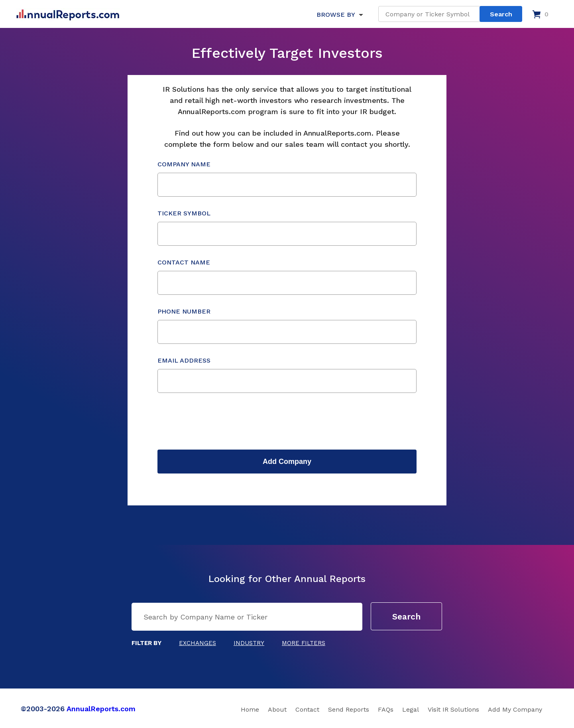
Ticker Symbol (287, 228)
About (277, 709)
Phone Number (287, 326)
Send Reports (349, 709)
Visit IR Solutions (453, 709)
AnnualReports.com (101, 709)
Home (250, 709)
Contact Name (287, 277)
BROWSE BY (336, 15)
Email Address (287, 375)
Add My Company (515, 709)
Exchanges (198, 643)
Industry (249, 643)
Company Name (287, 179)
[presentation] (218, 421)
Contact (307, 709)
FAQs (386, 709)
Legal (411, 709)
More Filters (304, 643)
